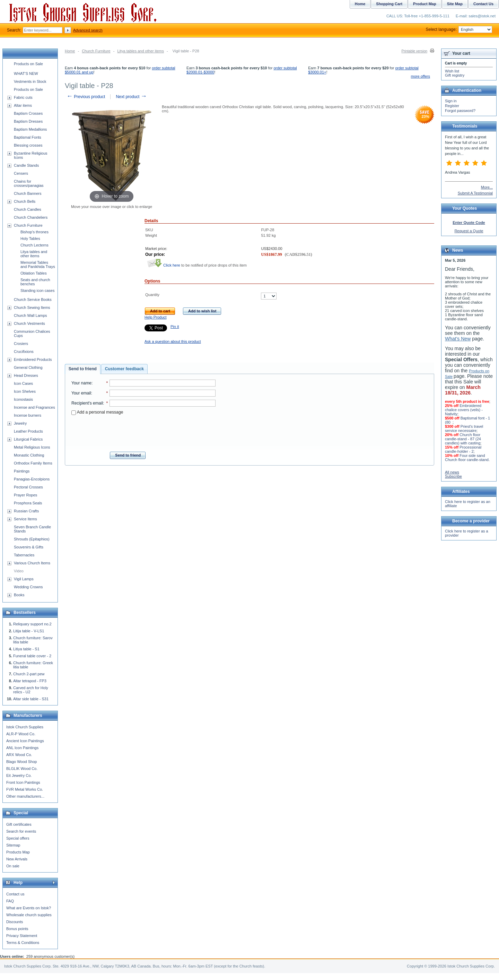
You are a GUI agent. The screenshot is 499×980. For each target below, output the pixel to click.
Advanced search (88, 30)
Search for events (21, 831)
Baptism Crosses (28, 113)
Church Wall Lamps (30, 315)
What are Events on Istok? (29, 908)
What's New (458, 339)
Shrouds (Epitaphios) (32, 539)
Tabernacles (24, 555)
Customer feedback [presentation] (124, 369)
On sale (13, 866)
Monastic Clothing (29, 455)
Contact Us (483, 4)
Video (19, 571)
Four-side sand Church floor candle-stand (467, 458)
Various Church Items (32, 563)
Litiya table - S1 (26, 649)
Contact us (15, 894)
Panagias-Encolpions (32, 479)
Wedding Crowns (28, 587)
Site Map (455, 4)
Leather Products (28, 431)
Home (70, 51)
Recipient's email (87, 403)
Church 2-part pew (29, 674)
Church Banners (28, 193)
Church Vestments (29, 323)
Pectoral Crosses (28, 487)
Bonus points (17, 929)
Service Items (25, 519)
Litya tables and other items (141, 51)
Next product (131, 97)
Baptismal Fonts (28, 137)
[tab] (83, 369)
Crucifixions (24, 352)
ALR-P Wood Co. (21, 734)
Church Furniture (96, 51)
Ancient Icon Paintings (25, 741)
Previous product (86, 97)
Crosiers (21, 344)
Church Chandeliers (31, 217)
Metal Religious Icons (32, 447)
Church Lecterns (34, 245)
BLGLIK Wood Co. (22, 769)
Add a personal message (97, 412)
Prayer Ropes (25, 495)
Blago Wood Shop (21, 762)
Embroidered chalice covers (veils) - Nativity (464, 410)
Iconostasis (23, 399)
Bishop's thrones (34, 232)
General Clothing (28, 367)
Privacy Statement (22, 936)
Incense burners (28, 415)
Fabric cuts (23, 97)
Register (452, 106)
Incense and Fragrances (34, 407)
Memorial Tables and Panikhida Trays (38, 264)
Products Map (18, 852)
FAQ (10, 901)
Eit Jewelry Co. (19, 775)
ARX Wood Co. (19, 755)
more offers (421, 76)
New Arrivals (17, 859)
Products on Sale (28, 64)
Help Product (156, 317)
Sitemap (13, 845)
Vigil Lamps (24, 579)
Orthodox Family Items (33, 463)
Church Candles (28, 209)
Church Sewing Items (32, 307)
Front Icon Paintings (23, 782)
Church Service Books (33, 300)
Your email (81, 393)
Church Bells (25, 201)
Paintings (22, 471)
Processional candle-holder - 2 (463, 449)
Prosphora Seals (28, 503)
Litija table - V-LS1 (29, 631)
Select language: (459, 29)
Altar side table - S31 (31, 699)
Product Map (425, 4)
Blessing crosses (28, 145)
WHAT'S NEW (26, 73)
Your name (81, 383)
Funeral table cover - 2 (32, 656)
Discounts (15, 922)
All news (452, 472)
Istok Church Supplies (25, 727)
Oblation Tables (34, 273)
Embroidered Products (33, 359)
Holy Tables (30, 239)
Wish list (452, 71)
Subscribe (453, 476)
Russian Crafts (26, 511)
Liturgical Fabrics (28, 439)
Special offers (18, 838)
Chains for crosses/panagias (29, 183)
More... (487, 187)
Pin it (175, 327)
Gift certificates (19, 824)
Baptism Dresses (28, 121)
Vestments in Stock (30, 81)
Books (19, 595)
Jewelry (20, 423)
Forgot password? (460, 111)
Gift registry (455, 75)
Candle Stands (26, 165)
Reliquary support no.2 (32, 624)
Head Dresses (26, 375)
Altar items (23, 105)
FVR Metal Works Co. (25, 789)
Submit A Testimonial (475, 193)
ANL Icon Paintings (22, 748)
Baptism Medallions (30, 129)
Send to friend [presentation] (83, 369)
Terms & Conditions (23, 943)
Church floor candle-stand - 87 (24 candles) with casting (463, 439)
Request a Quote (469, 231)
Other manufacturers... (25, 796)
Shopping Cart (389, 4)
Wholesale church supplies (29, 915)
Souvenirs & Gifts (29, 547)
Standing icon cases (37, 290)
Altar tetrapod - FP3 (30, 681)
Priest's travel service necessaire (464, 428)
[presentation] (143, 431)
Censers (21, 173)
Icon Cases (23, 383)
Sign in (451, 101)
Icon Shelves (25, 391)
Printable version (414, 51)
